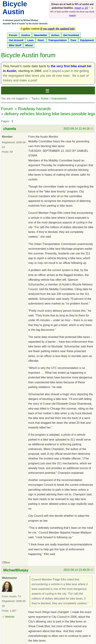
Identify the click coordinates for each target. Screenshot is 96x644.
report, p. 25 (81, 8)
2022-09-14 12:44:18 (77, 129)
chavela (10, 129)
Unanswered (59, 98)
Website (10, 617)
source (72, 15)
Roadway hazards (34, 109)
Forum (7, 109)
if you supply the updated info (57, 29)
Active (45, 98)
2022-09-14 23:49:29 (77, 570)
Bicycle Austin (15, 8)
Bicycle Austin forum (28, 55)
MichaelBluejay (16, 570)
